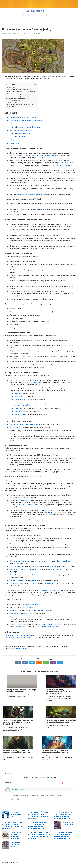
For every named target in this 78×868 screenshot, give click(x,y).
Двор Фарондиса (34, 566)
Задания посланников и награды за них (25, 140)
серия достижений (24, 642)
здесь (42, 209)
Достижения (16, 143)
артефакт (40, 646)
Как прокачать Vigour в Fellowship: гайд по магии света (21, 691)
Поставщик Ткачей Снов (18, 570)
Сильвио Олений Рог (54, 570)
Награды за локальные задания (22, 130)
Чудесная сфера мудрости (49, 627)
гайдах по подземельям (57, 364)
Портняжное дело (21, 418)
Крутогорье (36, 155)
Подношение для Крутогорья (20, 561)
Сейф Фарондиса (16, 566)
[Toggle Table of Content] (34, 85)
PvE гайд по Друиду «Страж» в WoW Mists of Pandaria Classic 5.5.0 (17, 752)
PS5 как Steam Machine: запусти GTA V (16, 814)
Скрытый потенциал (20, 648)
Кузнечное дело (20, 396)
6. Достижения (12, 107)
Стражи (22, 500)
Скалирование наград (25, 133)
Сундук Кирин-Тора (56, 595)
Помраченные (35, 580)
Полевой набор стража (18, 575)
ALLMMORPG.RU (36, 11)
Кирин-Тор (48, 510)
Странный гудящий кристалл (49, 625)
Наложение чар (20, 400)
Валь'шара (44, 155)
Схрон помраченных (17, 580)
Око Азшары (40, 157)
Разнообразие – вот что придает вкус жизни (20, 635)
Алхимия (18, 393)
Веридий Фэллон (52, 566)
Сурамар (51, 155)
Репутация (21, 137)
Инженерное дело (21, 403)
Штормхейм (27, 155)
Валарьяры (33, 584)
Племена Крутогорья (44, 561)
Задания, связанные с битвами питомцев (24, 424)
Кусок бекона (69, 388)
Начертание (19, 408)
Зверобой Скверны (42, 388)
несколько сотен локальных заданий (31, 194)
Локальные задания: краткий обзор (23, 117)
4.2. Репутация (14, 102)
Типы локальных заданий (20, 124)
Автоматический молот (56, 403)
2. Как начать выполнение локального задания (22, 92)
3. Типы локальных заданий (16, 94)
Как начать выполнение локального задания (27, 121)
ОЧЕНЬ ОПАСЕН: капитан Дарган (27, 505)
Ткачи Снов (37, 570)
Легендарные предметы (18, 614)
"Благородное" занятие (47, 617)
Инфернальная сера (56, 388)
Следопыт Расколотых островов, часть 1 (21, 637)
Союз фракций (66, 163)
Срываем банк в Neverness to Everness (16, 845)
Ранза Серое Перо (64, 561)
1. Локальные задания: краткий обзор (19, 89)
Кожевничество (20, 415)
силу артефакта (29, 607)
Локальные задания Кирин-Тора (29, 127)
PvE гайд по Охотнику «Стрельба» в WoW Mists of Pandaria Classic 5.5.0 (61, 721)
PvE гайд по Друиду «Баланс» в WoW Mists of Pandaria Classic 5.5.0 (56, 752)
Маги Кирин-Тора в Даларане (50, 591)
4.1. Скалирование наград (17, 100)
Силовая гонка (22, 351)
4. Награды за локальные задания (18, 98)
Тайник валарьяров (16, 584)
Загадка (20, 346)
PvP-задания (14, 427)
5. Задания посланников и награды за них (20, 104)
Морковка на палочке (46, 610)
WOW (30, 34)
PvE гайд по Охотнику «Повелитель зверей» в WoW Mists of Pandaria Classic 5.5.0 (18, 722)
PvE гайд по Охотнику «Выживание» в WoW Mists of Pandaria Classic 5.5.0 (58, 692)
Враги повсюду (21, 627)
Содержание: (11, 87)
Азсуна (57, 155)
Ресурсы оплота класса (32, 382)
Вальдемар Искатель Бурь (53, 584)
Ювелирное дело (21, 412)
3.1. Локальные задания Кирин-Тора (20, 96)
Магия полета (22, 356)
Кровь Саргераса (66, 382)
